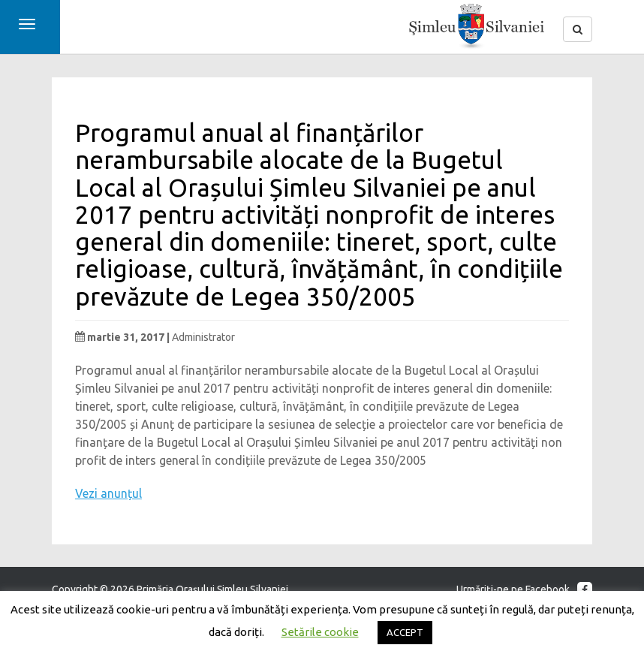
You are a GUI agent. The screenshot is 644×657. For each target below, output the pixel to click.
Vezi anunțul (108, 493)
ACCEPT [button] (405, 632)
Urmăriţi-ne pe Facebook (524, 589)
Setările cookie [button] (320, 632)
